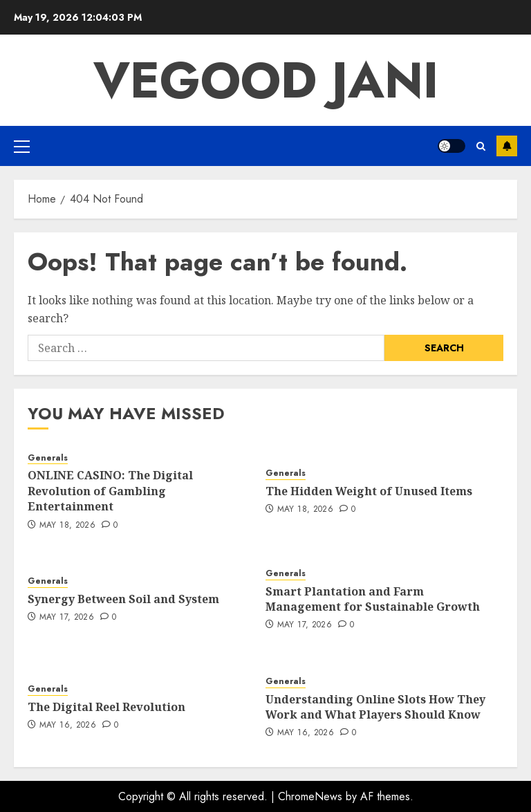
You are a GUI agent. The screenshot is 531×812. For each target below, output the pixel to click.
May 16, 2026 (68, 726)
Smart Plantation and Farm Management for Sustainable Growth (373, 599)
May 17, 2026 (67, 618)
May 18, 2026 (67, 526)
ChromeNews (310, 796)
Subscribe (507, 146)
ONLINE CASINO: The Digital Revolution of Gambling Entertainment (110, 491)
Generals (48, 458)
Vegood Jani (266, 80)
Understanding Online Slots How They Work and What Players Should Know (375, 707)
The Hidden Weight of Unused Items (369, 491)
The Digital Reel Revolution (106, 707)
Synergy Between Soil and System (123, 599)
